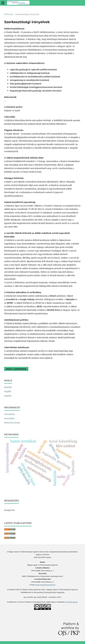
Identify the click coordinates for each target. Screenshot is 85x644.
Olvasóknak (9, 414)
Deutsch (8, 387)
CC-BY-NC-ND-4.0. (72, 602)
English (8, 391)
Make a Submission (16, 369)
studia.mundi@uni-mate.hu (45, 585)
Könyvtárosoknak (12, 423)
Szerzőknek (9, 418)
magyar (8, 396)
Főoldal (9, 14)
